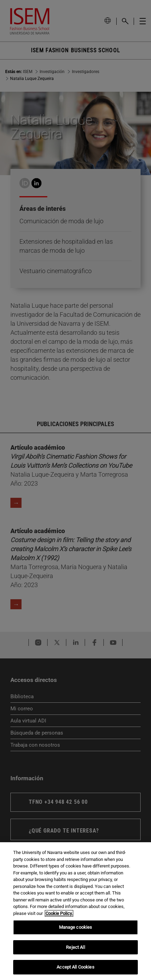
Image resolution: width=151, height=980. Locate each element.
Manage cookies (76, 927)
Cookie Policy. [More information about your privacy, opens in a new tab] (59, 913)
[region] (75, 911)
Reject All (75, 947)
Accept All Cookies (75, 967)
